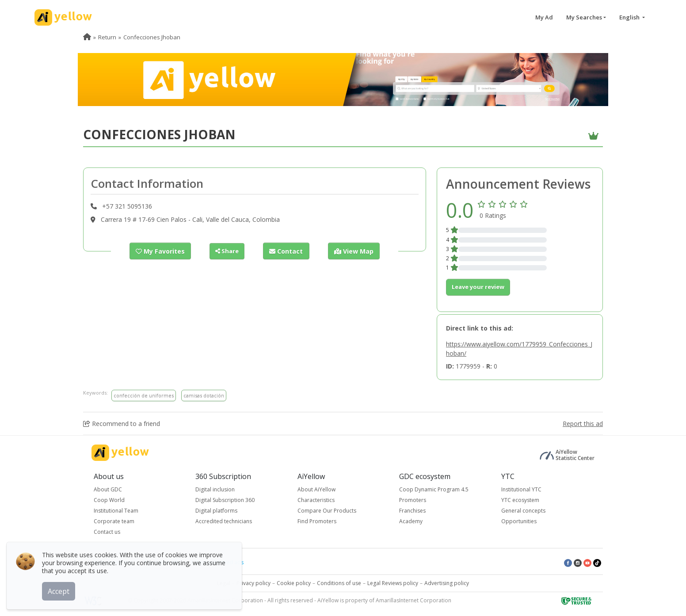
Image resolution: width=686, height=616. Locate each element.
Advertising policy (447, 583)
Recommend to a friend (122, 424)
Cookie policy (294, 583)
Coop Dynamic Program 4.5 (434, 489)
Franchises (412, 511)
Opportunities (519, 521)
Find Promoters (317, 521)
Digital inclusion (215, 489)
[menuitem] (87, 37)
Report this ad (583, 424)
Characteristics (316, 500)
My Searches (584, 17)
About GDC (108, 489)
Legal (224, 583)
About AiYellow (316, 489)
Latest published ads (217, 562)
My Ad (544, 17)
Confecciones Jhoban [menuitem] (152, 37)
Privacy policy (253, 583)
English (630, 17)
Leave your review (478, 287)
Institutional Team (116, 511)
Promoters (413, 500)
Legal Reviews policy (393, 583)
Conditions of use (339, 583)
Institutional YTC (521, 489)
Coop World (109, 500)
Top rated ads (162, 562)
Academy (411, 521)
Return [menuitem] (107, 37)
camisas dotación (204, 395)
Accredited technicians (224, 521)
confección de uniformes (144, 395)
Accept (61, 589)
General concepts (523, 511)
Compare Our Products (327, 511)
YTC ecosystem (520, 500)
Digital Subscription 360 (225, 500)
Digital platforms (216, 511)
